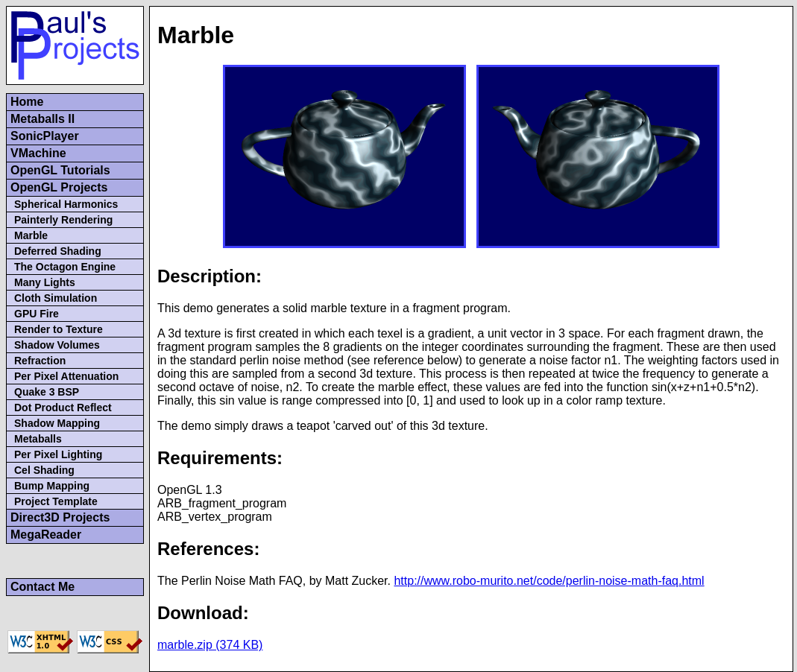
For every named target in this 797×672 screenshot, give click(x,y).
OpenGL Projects (59, 187)
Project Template (56, 501)
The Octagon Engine (65, 267)
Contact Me (42, 587)
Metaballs (38, 439)
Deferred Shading (58, 251)
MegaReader (46, 535)
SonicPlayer (45, 136)
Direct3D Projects (60, 517)
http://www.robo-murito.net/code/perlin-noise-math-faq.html (549, 581)
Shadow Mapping (57, 423)
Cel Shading (44, 470)
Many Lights (45, 282)
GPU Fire (37, 314)
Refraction (40, 361)
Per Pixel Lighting (58, 454)
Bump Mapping (52, 486)
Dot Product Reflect (63, 408)
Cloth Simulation (56, 298)
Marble (31, 235)
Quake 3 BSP (47, 392)
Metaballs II (42, 119)
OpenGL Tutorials (60, 170)
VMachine (38, 153)
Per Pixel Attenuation (66, 376)
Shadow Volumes (57, 345)
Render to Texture (59, 329)
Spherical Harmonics (66, 204)
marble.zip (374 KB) (210, 645)
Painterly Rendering (63, 220)
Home (27, 102)
